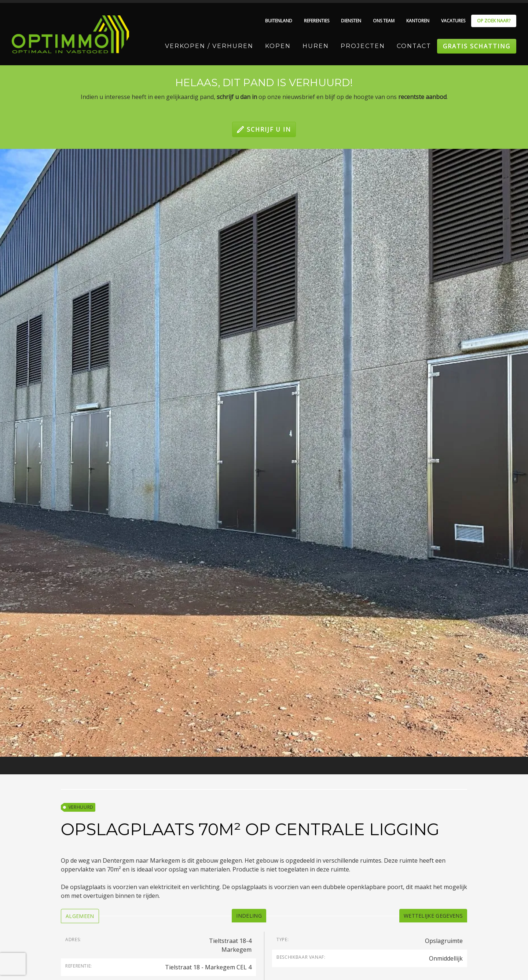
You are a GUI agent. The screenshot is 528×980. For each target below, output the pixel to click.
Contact (414, 46)
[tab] (80, 916)
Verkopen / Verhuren (209, 46)
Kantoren (418, 21)
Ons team (384, 21)
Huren (316, 46)
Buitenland (279, 21)
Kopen (278, 46)
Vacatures (453, 21)
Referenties (317, 21)
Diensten (351, 21)
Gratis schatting (477, 46)
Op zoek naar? (494, 21)
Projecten (363, 46)
